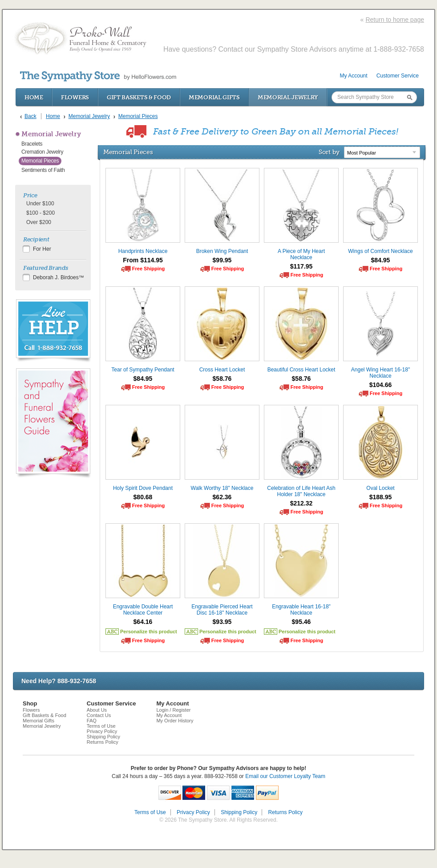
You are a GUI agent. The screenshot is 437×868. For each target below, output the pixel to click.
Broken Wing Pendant (222, 251)
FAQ (92, 721)
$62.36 (222, 497)
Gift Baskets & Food (139, 97)
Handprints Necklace (143, 251)
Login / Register (173, 710)
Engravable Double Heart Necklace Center (143, 610)
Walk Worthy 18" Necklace (222, 488)
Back (30, 116)
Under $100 (40, 204)
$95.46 (301, 622)
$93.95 (222, 622)
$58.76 (222, 379)
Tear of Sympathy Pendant (143, 370)
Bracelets (32, 144)
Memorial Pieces (40, 161)
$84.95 (381, 260)
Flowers (75, 97)
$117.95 (301, 266)
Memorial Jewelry (288, 97)
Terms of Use (101, 726)
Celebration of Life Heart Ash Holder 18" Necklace (301, 491)
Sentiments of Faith (43, 170)
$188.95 (381, 497)
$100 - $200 (40, 213)
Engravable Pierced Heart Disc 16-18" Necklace (222, 610)
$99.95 (222, 260)
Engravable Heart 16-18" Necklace (301, 610)
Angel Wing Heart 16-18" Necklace (380, 373)
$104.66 (381, 385)
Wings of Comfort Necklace (380, 251)
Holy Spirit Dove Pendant (143, 488)
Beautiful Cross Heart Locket (301, 370)
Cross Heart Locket (222, 370)
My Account (354, 76)
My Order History (175, 721)
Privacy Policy (102, 731)
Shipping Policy (103, 737)
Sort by (329, 152)
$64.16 (143, 622)
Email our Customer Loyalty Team (285, 776)
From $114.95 (143, 260)
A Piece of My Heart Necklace (301, 254)
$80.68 (143, 497)
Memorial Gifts (214, 97)
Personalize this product (149, 632)
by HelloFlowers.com (98, 76)
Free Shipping (148, 269)
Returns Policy (103, 742)
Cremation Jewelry (42, 152)
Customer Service (398, 76)
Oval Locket (380, 488)
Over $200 (39, 222)
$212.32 (301, 503)
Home (34, 97)
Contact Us (99, 715)
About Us (97, 710)
